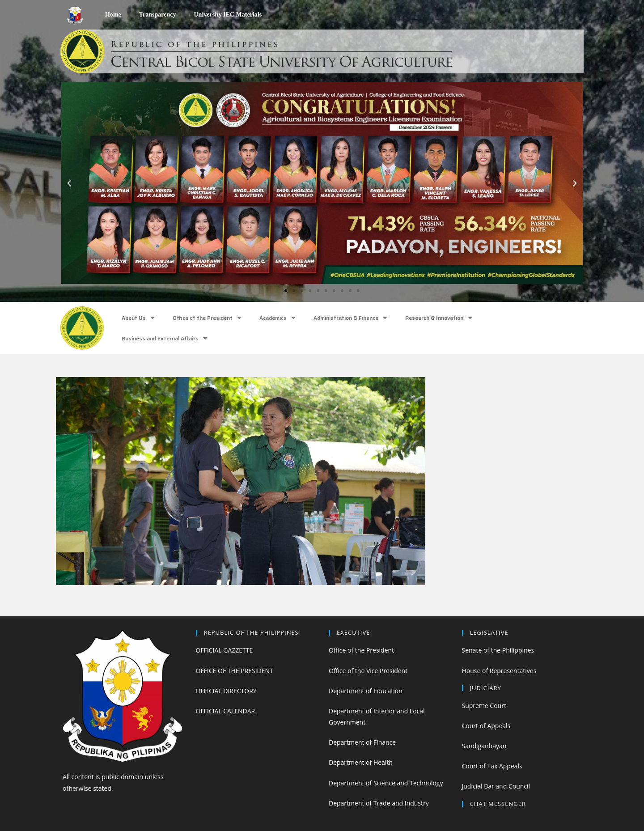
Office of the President (207, 318)
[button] (286, 291)
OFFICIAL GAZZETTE (225, 650)
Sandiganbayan (484, 746)
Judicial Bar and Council (496, 786)
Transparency (158, 15)
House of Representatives (499, 671)
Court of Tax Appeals (492, 766)
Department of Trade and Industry (379, 803)
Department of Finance (362, 742)
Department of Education (366, 691)
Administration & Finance (350, 318)
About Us (138, 318)
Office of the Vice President (368, 671)
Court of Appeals (486, 726)
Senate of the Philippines (498, 650)
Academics (278, 318)
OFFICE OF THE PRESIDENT (235, 671)
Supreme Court (484, 706)
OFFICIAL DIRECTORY (226, 691)
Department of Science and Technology (386, 783)
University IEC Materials (228, 15)
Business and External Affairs (165, 338)
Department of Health (361, 762)
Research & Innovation (439, 318)
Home (113, 15)
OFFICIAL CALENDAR (226, 711)
